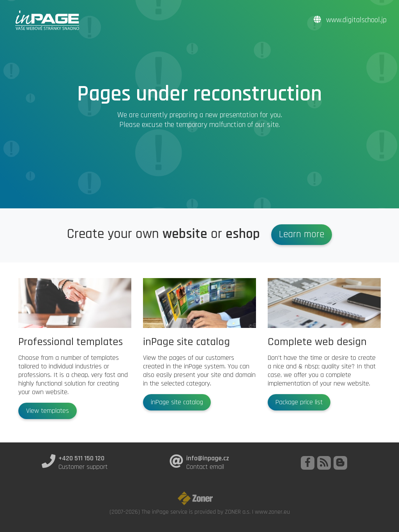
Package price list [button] (299, 402)
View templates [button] (48, 411)
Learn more (302, 234)
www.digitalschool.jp (350, 20)
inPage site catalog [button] (177, 402)
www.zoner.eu (272, 512)
